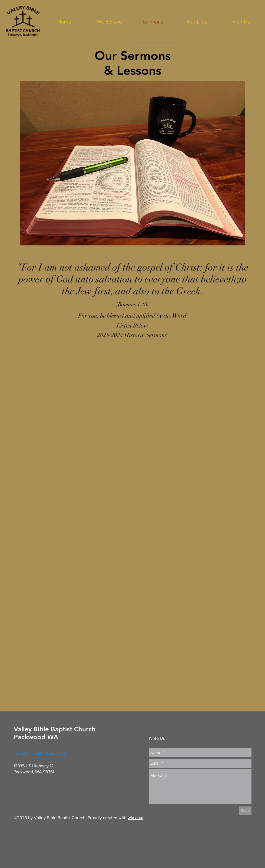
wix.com (135, 818)
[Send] (245, 811)
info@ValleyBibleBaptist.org (40, 754)
